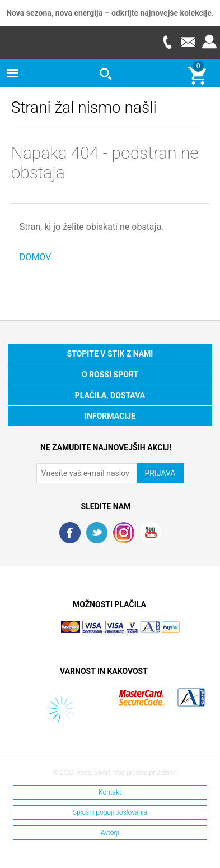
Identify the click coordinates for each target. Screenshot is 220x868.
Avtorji (110, 833)
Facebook (70, 533)
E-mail (188, 42)
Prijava (209, 42)
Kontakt (110, 792)
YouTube (151, 533)
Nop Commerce (142, 632)
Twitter (97, 533)
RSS (124, 533)
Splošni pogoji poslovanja (110, 812)
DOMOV (36, 257)
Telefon (167, 42)
